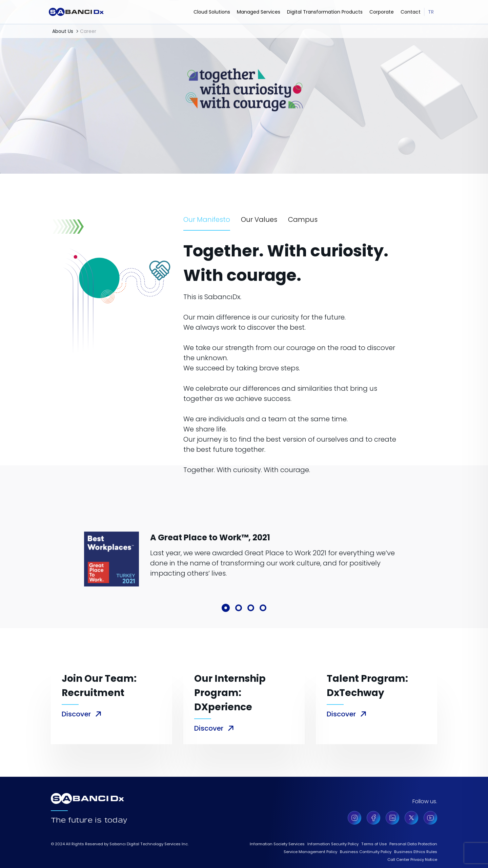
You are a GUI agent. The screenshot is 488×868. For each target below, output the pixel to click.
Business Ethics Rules (416, 852)
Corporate (382, 12)
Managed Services (259, 12)
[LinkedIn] (392, 818)
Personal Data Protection (413, 844)
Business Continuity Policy (366, 852)
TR (431, 12)
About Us (63, 31)
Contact (411, 12)
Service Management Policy (310, 852)
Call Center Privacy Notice (412, 860)
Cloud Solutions (212, 12)
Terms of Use (374, 844)
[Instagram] (354, 818)
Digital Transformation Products (325, 12)
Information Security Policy (333, 844)
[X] (411, 818)
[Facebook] (373, 818)
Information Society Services (277, 844)
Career (88, 31)
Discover (76, 714)
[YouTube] (430, 818)
